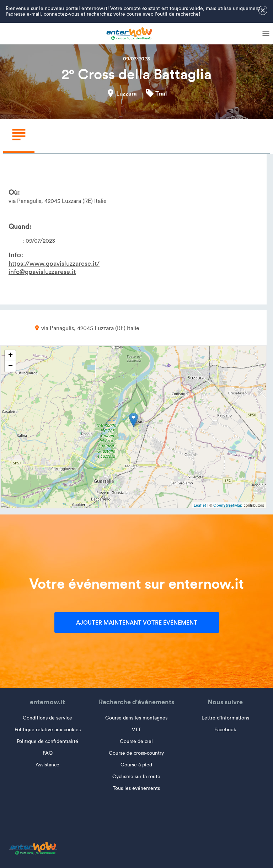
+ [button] (10, 356)
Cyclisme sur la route (136, 777)
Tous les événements (136, 788)
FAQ (48, 753)
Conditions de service (47, 718)
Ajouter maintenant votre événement (137, 622)
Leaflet (200, 505)
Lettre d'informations (225, 718)
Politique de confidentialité (47, 741)
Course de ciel (136, 741)
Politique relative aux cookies (48, 730)
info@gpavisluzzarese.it (42, 272)
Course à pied (136, 765)
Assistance (47, 765)
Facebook (225, 730)
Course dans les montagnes (136, 718)
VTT (136, 730)
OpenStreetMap (228, 505)
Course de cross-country (136, 753)
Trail (161, 93)
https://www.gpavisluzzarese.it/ (54, 264)
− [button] (10, 366)
